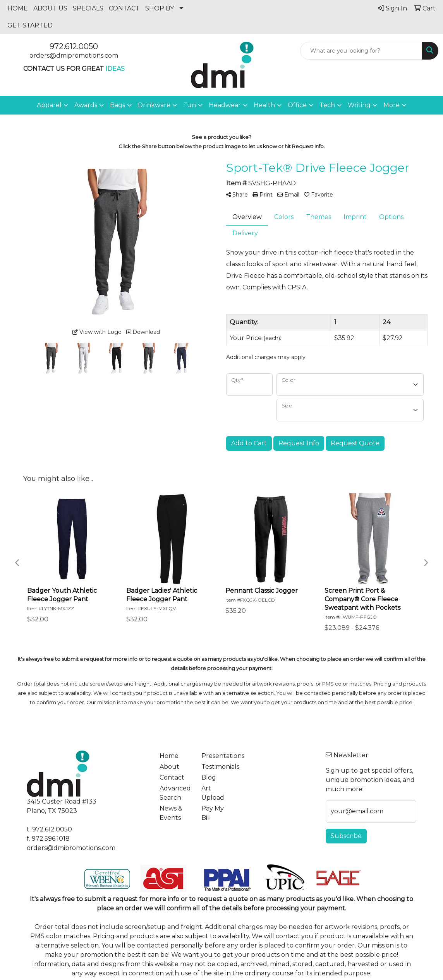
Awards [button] (86, 105)
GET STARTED (30, 25)
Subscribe (346, 836)
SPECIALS (88, 8)
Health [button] (264, 105)
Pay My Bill (213, 813)
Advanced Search (175, 793)
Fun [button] (190, 105)
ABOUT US (50, 8)
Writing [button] (359, 105)
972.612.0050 (74, 46)
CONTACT (124, 8)
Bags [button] (118, 105)
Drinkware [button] (154, 105)
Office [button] (297, 105)
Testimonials (217, 767)
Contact (172, 777)
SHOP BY (160, 8)
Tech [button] (327, 105)
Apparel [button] (49, 105)
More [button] (391, 105)
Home (169, 756)
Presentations (217, 756)
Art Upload (213, 793)
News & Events (171, 813)
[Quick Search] (361, 51)
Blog (209, 777)
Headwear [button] (225, 105)
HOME (18, 8)
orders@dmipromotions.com (74, 56)
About (169, 767)
